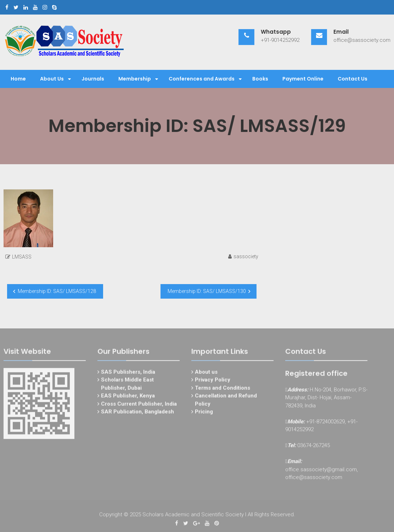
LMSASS (22, 257)
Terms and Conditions (223, 389)
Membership (135, 79)
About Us (52, 79)
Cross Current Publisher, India (139, 405)
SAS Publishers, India (128, 373)
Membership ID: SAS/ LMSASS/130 (207, 291)
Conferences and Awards (202, 79)
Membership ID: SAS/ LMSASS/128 (57, 291)
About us (206, 373)
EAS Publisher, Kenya (128, 397)
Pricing (204, 413)
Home (18, 79)
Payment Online (303, 79)
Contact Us (353, 79)
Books (260, 79)
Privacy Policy (213, 381)
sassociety (246, 256)
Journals (93, 79)
